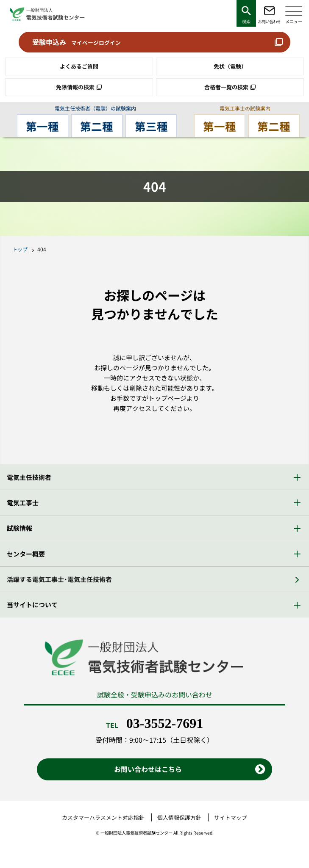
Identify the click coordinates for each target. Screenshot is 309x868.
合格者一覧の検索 (226, 87)
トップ (20, 249)
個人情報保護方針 (179, 817)
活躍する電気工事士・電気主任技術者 (59, 579)
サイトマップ (231, 817)
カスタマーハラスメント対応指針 (103, 817)
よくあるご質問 (79, 66)
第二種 (97, 126)
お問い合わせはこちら (148, 769)
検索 (246, 21)
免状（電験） (230, 66)
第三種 (150, 126)
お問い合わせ (269, 21)
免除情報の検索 (75, 87)
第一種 (44, 126)
